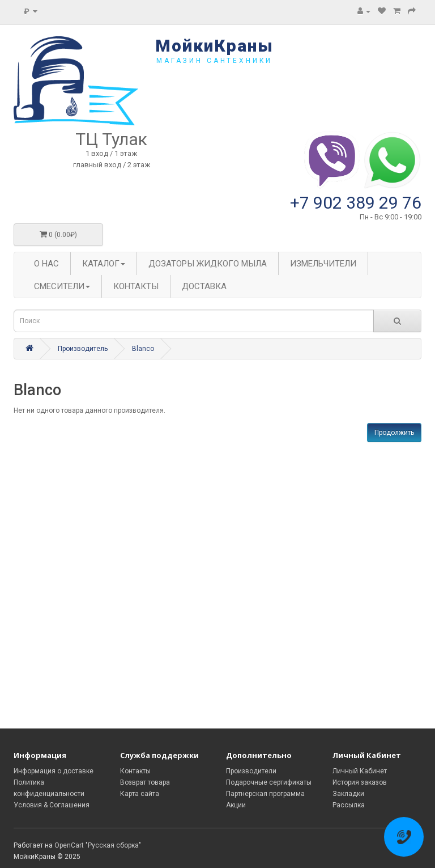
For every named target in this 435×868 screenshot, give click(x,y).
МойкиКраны (214, 46)
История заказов (360, 782)
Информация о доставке (54, 771)
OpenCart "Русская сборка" (98, 845)
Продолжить (394, 433)
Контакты (135, 771)
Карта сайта (140, 794)
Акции (236, 805)
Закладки (348, 794)
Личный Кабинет (360, 771)
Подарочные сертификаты (269, 782)
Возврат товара (145, 782)
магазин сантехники (214, 61)
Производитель (83, 349)
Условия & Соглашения (52, 805)
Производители (251, 771)
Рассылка (349, 805)
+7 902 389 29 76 (356, 203)
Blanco (143, 349)
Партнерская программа (265, 794)
